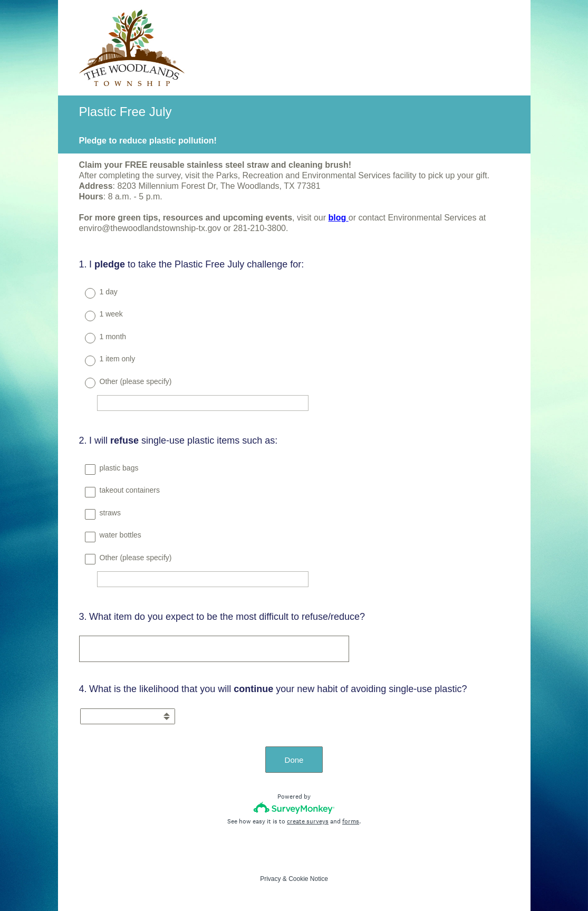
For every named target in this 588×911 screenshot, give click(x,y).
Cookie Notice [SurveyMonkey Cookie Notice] (308, 879)
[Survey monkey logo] (294, 808)
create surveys (308, 821)
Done (294, 760)
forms (351, 821)
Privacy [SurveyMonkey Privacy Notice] (270, 879)
